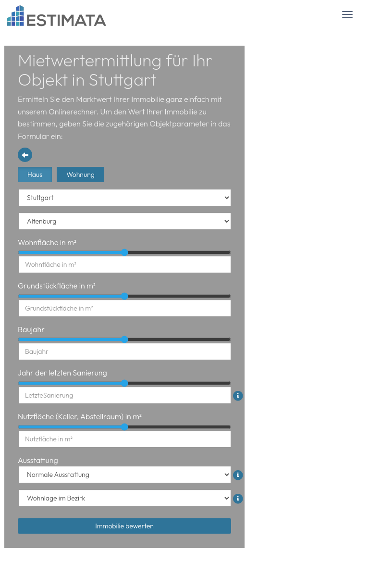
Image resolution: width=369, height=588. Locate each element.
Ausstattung (38, 460)
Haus (35, 175)
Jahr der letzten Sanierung (62, 373)
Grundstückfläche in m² (57, 286)
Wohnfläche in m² (47, 242)
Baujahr (31, 329)
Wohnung (80, 175)
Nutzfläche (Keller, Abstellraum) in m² (80, 416)
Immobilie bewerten (124, 526)
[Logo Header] (57, 16)
